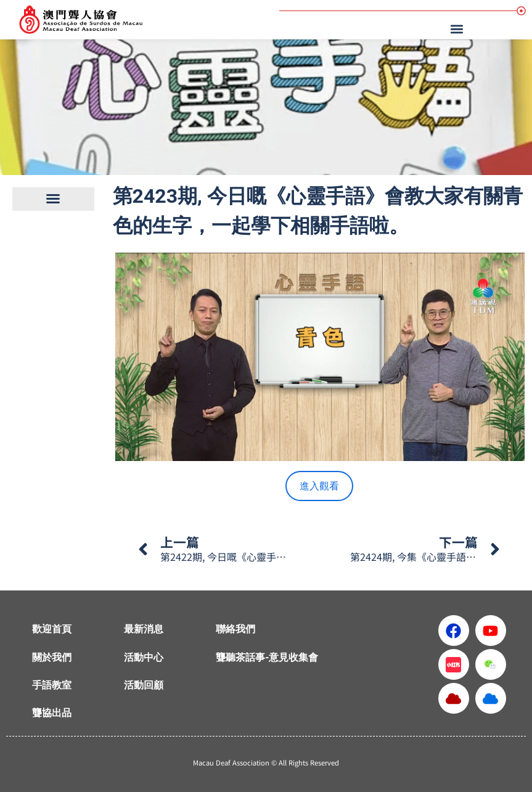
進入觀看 (319, 486)
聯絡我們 (235, 629)
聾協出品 (52, 713)
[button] (459, 29)
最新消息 (144, 629)
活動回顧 (144, 685)
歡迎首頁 (52, 629)
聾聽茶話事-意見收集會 (267, 657)
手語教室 (52, 685)
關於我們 (52, 657)
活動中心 (144, 657)
